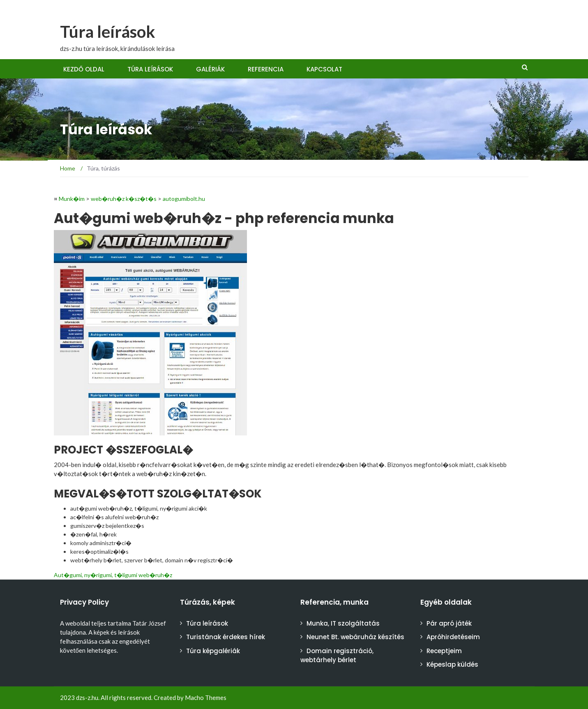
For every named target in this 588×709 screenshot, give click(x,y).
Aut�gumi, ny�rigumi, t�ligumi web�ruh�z (113, 575)
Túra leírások (108, 32)
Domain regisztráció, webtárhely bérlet (337, 656)
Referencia (266, 69)
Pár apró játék (449, 623)
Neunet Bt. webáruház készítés (355, 637)
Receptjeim (444, 651)
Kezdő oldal (84, 69)
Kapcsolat (324, 69)
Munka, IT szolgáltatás (343, 623)
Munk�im (72, 199)
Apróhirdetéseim (453, 637)
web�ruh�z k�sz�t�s (124, 199)
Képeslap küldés (452, 664)
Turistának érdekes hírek (226, 637)
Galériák (210, 69)
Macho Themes (206, 697)
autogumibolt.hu (184, 199)
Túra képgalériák (213, 651)
